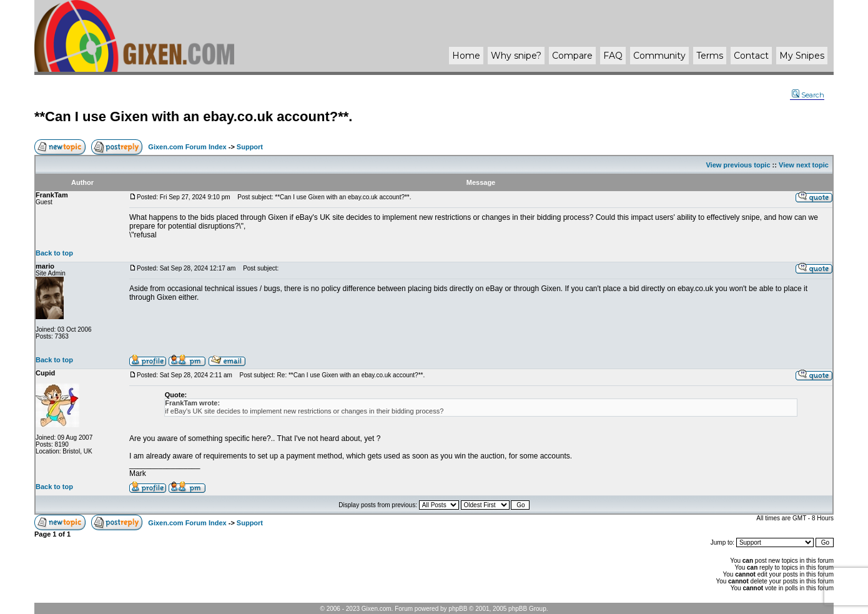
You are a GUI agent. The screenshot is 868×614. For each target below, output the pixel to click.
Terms (710, 56)
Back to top (54, 253)
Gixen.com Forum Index (187, 147)
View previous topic (738, 165)
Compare (572, 56)
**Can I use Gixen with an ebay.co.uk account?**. (193, 116)
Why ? (516, 56)
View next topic (804, 165)
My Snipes (802, 56)
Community (659, 56)
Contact (751, 56)
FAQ (613, 56)
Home (466, 56)
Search (808, 95)
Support (250, 147)
